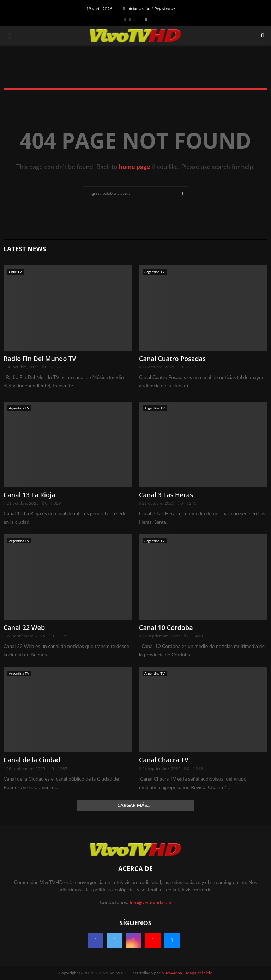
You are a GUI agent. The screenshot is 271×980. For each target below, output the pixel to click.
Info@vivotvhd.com (150, 902)
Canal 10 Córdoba (166, 627)
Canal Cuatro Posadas (172, 359)
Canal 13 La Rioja (29, 495)
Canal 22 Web (24, 627)
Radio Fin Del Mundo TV (40, 359)
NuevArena (172, 973)
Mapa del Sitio (199, 973)
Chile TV (15, 272)
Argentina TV (155, 272)
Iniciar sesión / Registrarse (149, 9)
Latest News (25, 249)
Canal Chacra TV (164, 760)
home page (134, 167)
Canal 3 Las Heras (166, 495)
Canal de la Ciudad (32, 760)
